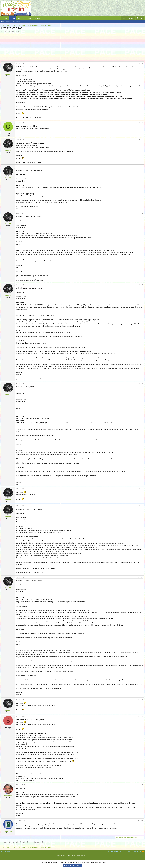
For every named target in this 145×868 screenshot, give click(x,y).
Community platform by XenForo (72, 855)
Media (29, 18)
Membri (38, 18)
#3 (142, 140)
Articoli (5, 18)
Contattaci (110, 852)
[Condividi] (140, 63)
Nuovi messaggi (6, 21)
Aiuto (134, 852)
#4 (142, 167)
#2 (142, 123)
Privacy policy (127, 852)
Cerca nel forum (17, 21)
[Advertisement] (61, 47)
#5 (142, 213)
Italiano (7, 852)
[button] (24, 18)
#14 (142, 820)
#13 (142, 785)
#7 (142, 384)
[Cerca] (140, 18)
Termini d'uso (118, 852)
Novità (20, 18)
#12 (142, 717)
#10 (142, 577)
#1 (142, 63)
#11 (142, 699)
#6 (142, 285)
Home (139, 852)
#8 (142, 489)
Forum (12, 18)
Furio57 (5, 31)
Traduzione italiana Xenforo (72, 858)
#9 (142, 506)
